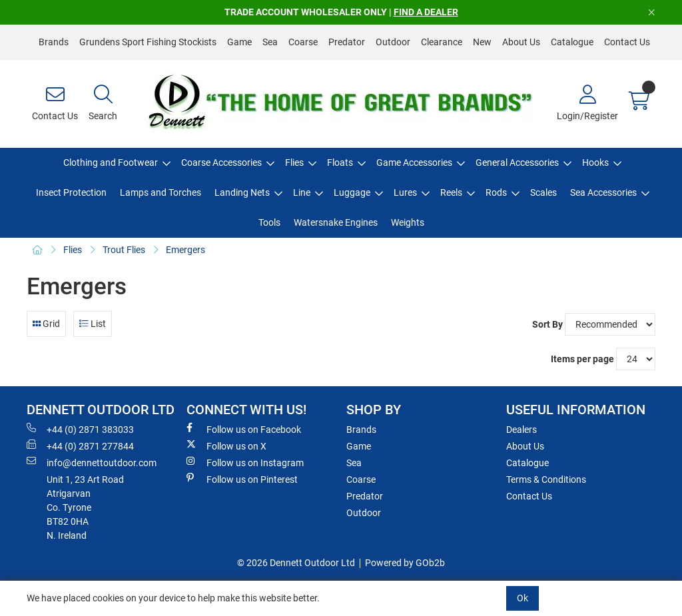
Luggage (352, 192)
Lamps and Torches (161, 192)
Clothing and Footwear (111, 162)
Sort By (547, 324)
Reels (451, 192)
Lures (405, 192)
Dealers (521, 430)
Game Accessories (414, 162)
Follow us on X (226, 446)
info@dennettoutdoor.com (92, 462)
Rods (496, 192)
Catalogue (572, 42)
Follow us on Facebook (244, 429)
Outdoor (393, 42)
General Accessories (517, 162)
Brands (54, 42)
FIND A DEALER (426, 12)
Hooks (595, 162)
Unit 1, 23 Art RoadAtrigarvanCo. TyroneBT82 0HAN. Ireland (85, 507)
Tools (269, 222)
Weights (408, 222)
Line (302, 192)
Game (239, 42)
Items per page (582, 359)
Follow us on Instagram (245, 462)
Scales (543, 192)
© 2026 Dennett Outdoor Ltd (296, 563)
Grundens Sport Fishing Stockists (148, 42)
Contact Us (627, 42)
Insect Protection (71, 192)
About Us (521, 42)
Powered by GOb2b (405, 563)
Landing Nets (242, 192)
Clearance (442, 42)
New (482, 42)
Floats (340, 162)
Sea (270, 42)
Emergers (185, 250)
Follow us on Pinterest (242, 479)
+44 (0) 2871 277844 (80, 446)
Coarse (303, 42)
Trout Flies (124, 250)
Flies (294, 162)
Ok (522, 598)
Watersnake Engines (336, 222)
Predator (347, 42)
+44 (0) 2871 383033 (80, 429)
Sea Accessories (603, 192)
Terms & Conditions (546, 479)
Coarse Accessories (221, 162)
